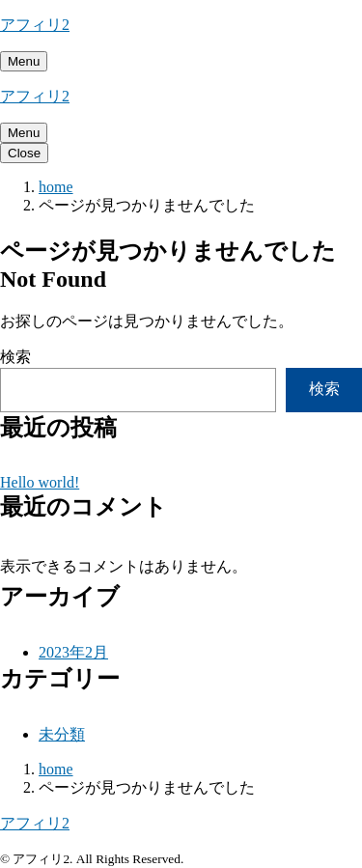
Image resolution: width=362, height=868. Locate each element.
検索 (15, 357)
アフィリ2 (35, 25)
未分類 (62, 734)
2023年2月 (73, 652)
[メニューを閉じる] (24, 153)
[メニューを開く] (24, 61)
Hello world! (40, 482)
